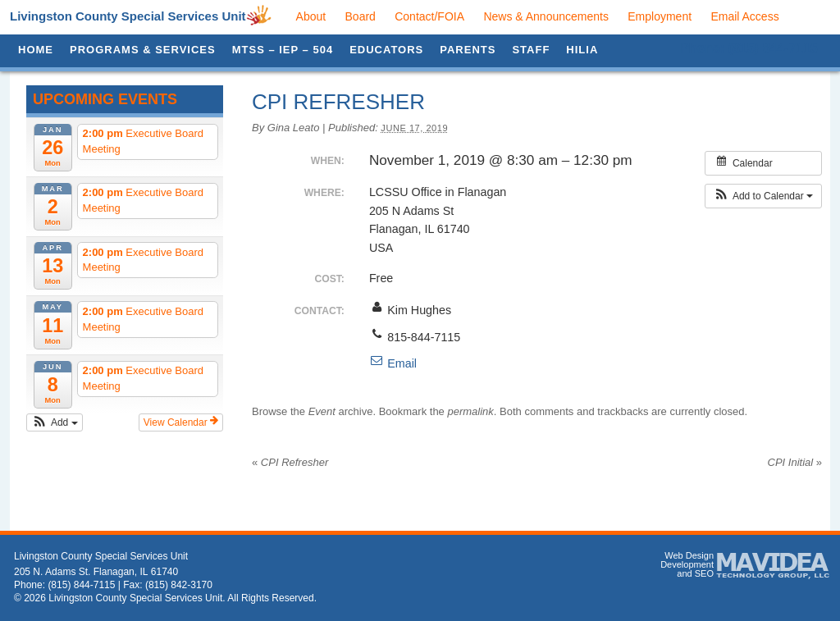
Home (36, 50)
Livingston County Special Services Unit (128, 16)
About (311, 16)
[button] (55, 422)
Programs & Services (143, 50)
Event (322, 411)
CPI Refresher (290, 462)
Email (393, 363)
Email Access (744, 16)
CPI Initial (795, 462)
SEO (704, 573)
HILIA (582, 50)
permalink (470, 411)
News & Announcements (546, 16)
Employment (660, 16)
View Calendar (181, 422)
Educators (386, 50)
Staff (531, 50)
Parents (468, 50)
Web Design (689, 555)
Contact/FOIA (429, 16)
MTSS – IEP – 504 (283, 50)
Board (361, 16)
